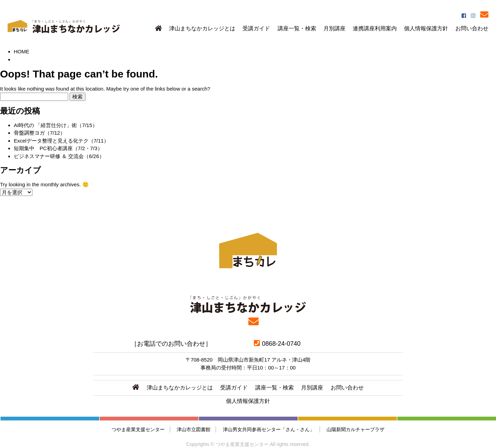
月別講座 (334, 28)
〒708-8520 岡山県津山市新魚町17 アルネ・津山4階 (248, 360)
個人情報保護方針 (426, 28)
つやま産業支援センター (138, 429)
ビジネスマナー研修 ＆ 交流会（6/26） (59, 156)
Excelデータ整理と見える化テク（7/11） (61, 141)
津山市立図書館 (194, 429)
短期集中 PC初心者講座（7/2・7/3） (58, 148)
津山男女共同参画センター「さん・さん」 (269, 429)
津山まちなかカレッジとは (202, 28)
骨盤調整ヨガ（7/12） (39, 133)
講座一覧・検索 (297, 28)
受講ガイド (256, 28)
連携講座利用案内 (375, 28)
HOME (22, 51)
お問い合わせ (472, 28)
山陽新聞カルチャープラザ (355, 429)
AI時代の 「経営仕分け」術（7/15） (56, 125)
